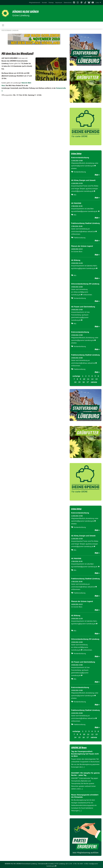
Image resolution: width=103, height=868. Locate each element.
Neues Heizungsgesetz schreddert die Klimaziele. (85, 795)
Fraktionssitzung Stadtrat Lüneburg (85, 223)
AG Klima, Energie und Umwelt (83, 180)
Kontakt (44, 2)
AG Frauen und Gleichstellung (83, 306)
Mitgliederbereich (35, 2)
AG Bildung (76, 260)
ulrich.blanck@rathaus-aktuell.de (83, 231)
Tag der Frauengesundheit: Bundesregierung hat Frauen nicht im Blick (85, 753)
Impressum (59, 2)
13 (96, 379)
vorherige (76, 376)
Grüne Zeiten (77, 154)
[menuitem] (35, 2)
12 (92, 379)
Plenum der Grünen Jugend (82, 246)
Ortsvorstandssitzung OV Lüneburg (85, 284)
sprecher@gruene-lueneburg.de (83, 166)
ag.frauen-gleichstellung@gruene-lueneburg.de (80, 317)
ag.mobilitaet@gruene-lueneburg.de (84, 211)
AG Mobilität (76, 203)
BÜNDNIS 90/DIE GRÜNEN (27, 12)
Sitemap (51, 2)
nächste (94, 382)
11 (88, 379)
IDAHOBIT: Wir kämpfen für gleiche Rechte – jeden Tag (85, 773)
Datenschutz (68, 2)
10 (84, 379)
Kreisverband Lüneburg (10, 30)
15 (79, 382)
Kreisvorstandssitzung (80, 157)
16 (84, 382)
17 (88, 382)
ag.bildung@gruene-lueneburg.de (83, 268)
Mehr (96, 175)
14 (75, 382)
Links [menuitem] (97, 2)
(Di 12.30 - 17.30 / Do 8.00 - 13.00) (77, 863)
